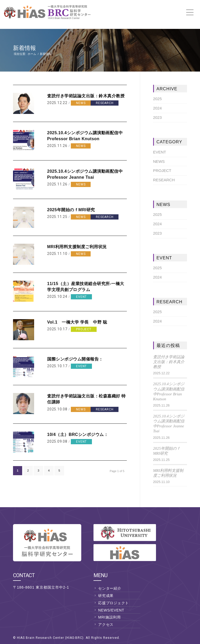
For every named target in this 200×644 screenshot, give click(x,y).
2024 (157, 108)
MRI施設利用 (110, 617)
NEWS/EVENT (111, 610)
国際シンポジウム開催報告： (75, 359)
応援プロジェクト (114, 603)
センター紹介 (110, 588)
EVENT (81, 297)
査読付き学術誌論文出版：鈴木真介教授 (86, 96)
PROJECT (84, 329)
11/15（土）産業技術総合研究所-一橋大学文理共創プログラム (86, 287)
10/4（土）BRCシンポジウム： (78, 434)
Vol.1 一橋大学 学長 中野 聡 (77, 322)
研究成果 (106, 596)
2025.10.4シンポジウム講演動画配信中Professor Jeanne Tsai (85, 174)
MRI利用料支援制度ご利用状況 (77, 247)
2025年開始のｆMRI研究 (71, 210)
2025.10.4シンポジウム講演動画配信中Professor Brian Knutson (85, 136)
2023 (157, 117)
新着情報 (24, 48)
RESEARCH (105, 103)
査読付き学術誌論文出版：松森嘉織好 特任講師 (86, 399)
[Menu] (191, 12)
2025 (157, 99)
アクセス (106, 624)
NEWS (81, 103)
